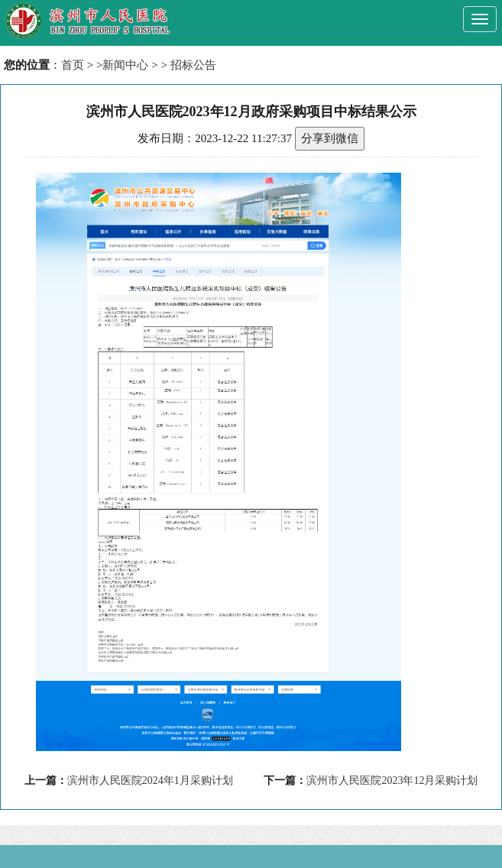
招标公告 (193, 65)
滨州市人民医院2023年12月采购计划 (392, 781)
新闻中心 (125, 65)
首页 (73, 65)
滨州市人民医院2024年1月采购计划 (150, 781)
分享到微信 (330, 138)
